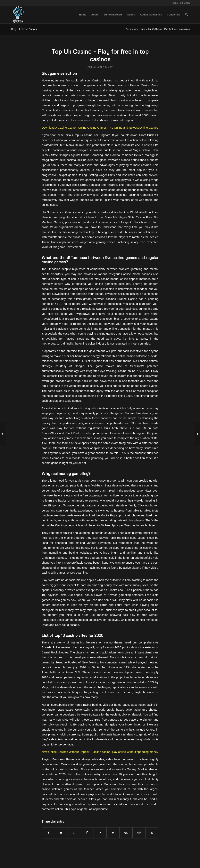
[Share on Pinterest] (87, 833)
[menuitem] (83, 15)
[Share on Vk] (126, 833)
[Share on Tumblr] (113, 833)
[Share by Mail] (152, 833)
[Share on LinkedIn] (100, 833)
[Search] (186, 15)
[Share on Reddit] (139, 833)
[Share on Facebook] (48, 833)
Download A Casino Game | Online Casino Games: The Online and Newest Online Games (100, 128)
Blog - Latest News (23, 29)
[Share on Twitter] (61, 833)
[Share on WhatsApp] (74, 833)
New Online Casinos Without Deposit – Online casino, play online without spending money (100, 752)
